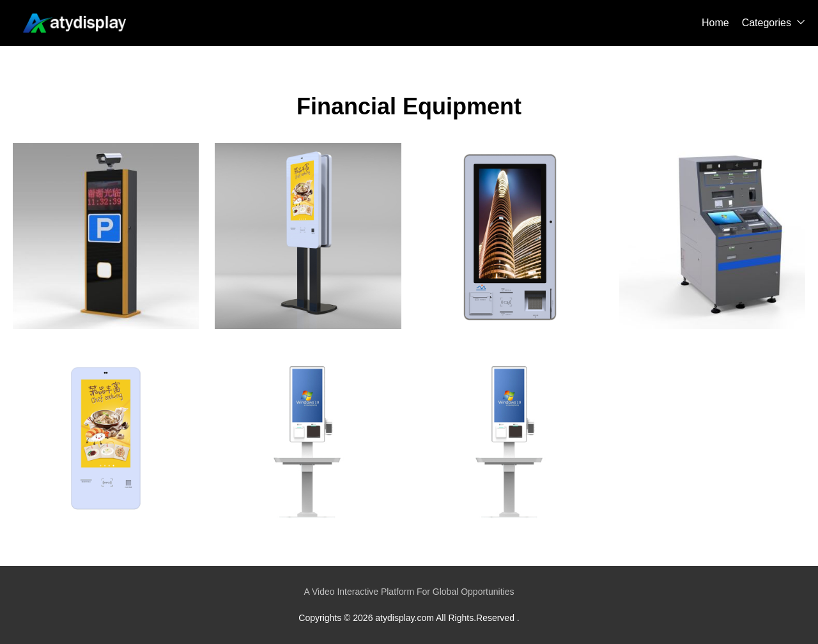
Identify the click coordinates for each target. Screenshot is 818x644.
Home (715, 23)
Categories (767, 23)
